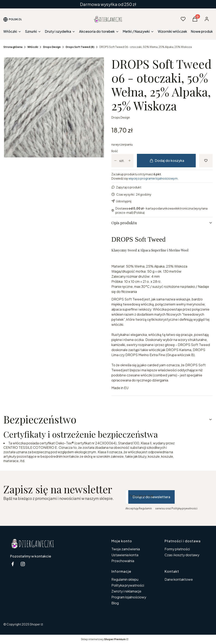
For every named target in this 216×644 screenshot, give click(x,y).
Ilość (115, 151)
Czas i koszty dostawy (182, 555)
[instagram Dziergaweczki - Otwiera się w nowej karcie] (23, 564)
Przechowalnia (123, 561)
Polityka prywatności (128, 585)
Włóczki (33, 47)
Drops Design (52, 47)
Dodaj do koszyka (167, 160)
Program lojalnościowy (129, 597)
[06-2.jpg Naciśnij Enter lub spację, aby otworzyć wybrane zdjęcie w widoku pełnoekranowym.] (54, 107)
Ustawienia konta (125, 555)
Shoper (35, 624)
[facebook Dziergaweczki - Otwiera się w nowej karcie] (13, 564)
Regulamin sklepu (125, 579)
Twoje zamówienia (126, 549)
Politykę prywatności (184, 508)
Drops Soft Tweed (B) (80, 47)
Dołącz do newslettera (151, 497)
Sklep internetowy (103, 639)
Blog (115, 603)
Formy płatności (177, 549)
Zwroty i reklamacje (126, 591)
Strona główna (13, 47)
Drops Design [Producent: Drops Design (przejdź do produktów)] (121, 117)
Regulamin (145, 508)
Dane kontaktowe (179, 579)
